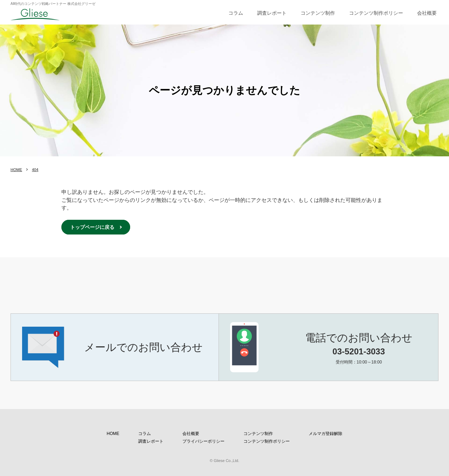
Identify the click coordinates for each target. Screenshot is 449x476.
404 (35, 170)
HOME (16, 170)
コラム (236, 13)
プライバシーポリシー (203, 441)
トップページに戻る (92, 227)
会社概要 (427, 13)
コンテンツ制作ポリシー (376, 13)
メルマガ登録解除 (326, 434)
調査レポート (272, 13)
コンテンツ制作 (318, 13)
